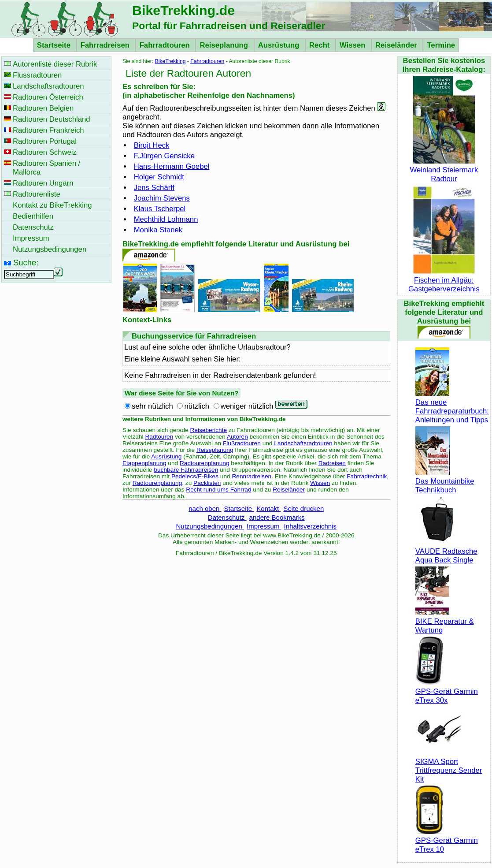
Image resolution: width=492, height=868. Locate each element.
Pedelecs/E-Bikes (195, 476)
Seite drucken (303, 509)
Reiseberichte (208, 430)
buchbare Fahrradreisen (186, 470)
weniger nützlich (247, 406)
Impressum (264, 526)
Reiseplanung (225, 45)
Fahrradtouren (166, 45)
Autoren (237, 437)
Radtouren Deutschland (52, 119)
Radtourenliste (37, 194)
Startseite (55, 45)
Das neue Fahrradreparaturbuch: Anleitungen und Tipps (452, 407)
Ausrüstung (280, 45)
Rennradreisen (252, 476)
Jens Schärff (154, 188)
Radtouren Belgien (43, 108)
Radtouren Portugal (45, 141)
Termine (441, 45)
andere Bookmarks (277, 517)
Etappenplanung (144, 463)
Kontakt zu (52, 205)
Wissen (353, 45)
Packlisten (207, 483)
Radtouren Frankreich (48, 130)
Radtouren (159, 437)
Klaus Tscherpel (160, 209)
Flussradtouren (37, 75)
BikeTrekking (170, 61)
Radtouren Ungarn (43, 183)
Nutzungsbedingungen (210, 526)
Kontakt (268, 509)
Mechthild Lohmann (166, 219)
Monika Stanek (158, 230)
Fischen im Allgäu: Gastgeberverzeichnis (444, 280)
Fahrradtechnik (367, 476)
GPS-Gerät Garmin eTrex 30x (447, 691)
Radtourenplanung (205, 463)
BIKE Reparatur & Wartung (445, 621)
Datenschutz (227, 517)
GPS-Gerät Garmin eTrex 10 (447, 840)
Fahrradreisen (106, 45)
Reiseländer (397, 45)
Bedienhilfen (33, 216)
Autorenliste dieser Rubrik (55, 64)
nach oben (205, 509)
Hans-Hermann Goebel (172, 166)
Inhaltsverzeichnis (310, 526)
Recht (320, 45)
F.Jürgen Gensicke (164, 156)
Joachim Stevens (162, 198)
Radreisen (332, 463)
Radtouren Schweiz (45, 152)
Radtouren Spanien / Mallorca (46, 168)
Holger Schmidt (159, 177)
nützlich (197, 406)
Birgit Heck (152, 145)
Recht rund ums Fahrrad (218, 490)
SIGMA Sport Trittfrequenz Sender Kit (449, 766)
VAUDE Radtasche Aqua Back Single (446, 551)
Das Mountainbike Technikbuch (445, 481)
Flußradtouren (242, 443)
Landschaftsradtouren (303, 443)
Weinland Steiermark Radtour (444, 170)
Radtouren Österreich (48, 97)
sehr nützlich (152, 406)
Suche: (26, 263)
